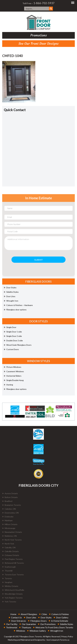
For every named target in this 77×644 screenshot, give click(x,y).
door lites (31, 617)
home (13, 614)
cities (44, 614)
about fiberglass (29, 614)
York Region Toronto (12, 598)
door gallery (62, 617)
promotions (39, 35)
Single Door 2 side (13, 336)
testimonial (12, 627)
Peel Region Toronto (12, 559)
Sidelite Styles (11, 292)
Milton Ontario (10, 524)
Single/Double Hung (14, 380)
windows (21, 631)
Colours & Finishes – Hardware (18, 305)
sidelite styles (67, 624)
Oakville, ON (9, 547)
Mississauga (9, 528)
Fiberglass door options (15, 310)
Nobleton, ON (9, 536)
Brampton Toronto (12, 505)
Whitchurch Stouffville (13, 590)
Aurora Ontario (10, 493)
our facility (12, 624)
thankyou (26, 627)
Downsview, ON (10, 513)
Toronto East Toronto (13, 575)
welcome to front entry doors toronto (54, 627)
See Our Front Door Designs (38, 44)
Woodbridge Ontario (12, 594)
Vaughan (7, 582)
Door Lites (10, 296)
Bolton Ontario (10, 497)
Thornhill (7, 571)
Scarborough (9, 567)
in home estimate (60, 621)
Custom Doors (11, 349)
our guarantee (29, 624)
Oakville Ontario (10, 551)
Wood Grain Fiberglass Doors (18, 345)
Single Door (10, 327)
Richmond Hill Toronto (13, 563)
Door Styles (10, 288)
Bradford (7, 501)
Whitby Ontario (10, 586)
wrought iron (57, 631)
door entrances (19, 621)
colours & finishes (60, 614)
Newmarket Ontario (12, 532)
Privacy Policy (67, 636)
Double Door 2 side (13, 340)
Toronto (7, 578)
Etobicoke (8, 517)
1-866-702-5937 (44, 3)
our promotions (48, 624)
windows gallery (38, 631)
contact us (16, 617)
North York (8, 544)
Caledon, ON (9, 509)
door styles (46, 617)
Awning (8, 385)
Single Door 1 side (13, 332)
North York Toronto (12, 540)
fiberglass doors (38, 621)
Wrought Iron (11, 301)
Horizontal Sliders (13, 376)
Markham (7, 520)
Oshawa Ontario (11, 555)
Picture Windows (13, 367)
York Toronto (9, 602)
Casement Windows (14, 371)
